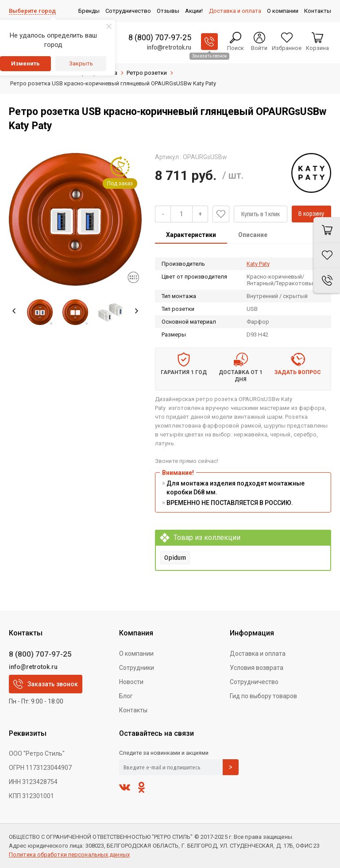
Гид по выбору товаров (263, 696)
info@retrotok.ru (169, 48)
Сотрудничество (254, 682)
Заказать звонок (46, 684)
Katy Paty (258, 264)
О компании (136, 654)
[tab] (191, 236)
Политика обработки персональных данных (69, 855)
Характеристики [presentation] (191, 235)
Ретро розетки (147, 73)
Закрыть (81, 63)
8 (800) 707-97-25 (160, 37)
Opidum (175, 558)
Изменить (25, 63)
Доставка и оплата (258, 654)
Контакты (133, 710)
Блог (126, 696)
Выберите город (32, 11)
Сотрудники (137, 668)
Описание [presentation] (253, 235)
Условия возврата (257, 668)
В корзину (311, 214)
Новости (131, 682)
